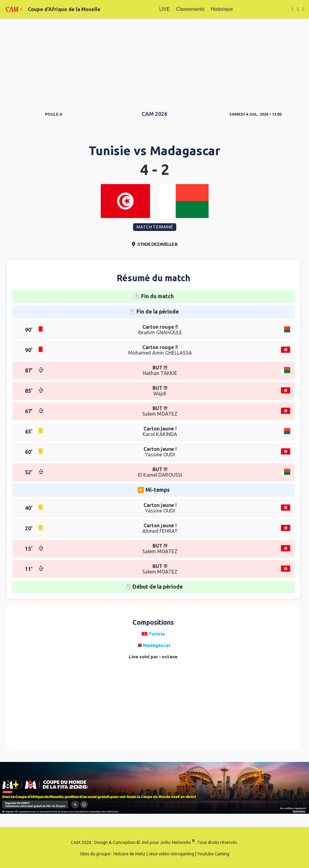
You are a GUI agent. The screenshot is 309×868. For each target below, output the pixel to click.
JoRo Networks (175, 842)
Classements (190, 9)
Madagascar (185, 151)
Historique (222, 9)
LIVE (165, 9)
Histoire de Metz (129, 854)
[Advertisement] (154, 62)
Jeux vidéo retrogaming (171, 854)
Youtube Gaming (213, 854)
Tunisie (110, 151)
